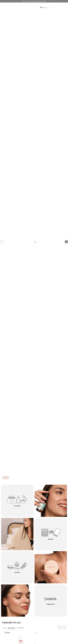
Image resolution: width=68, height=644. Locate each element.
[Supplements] (51, 601)
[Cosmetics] (17, 501)
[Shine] (6, 478)
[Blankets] (51, 534)
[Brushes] (17, 567)
